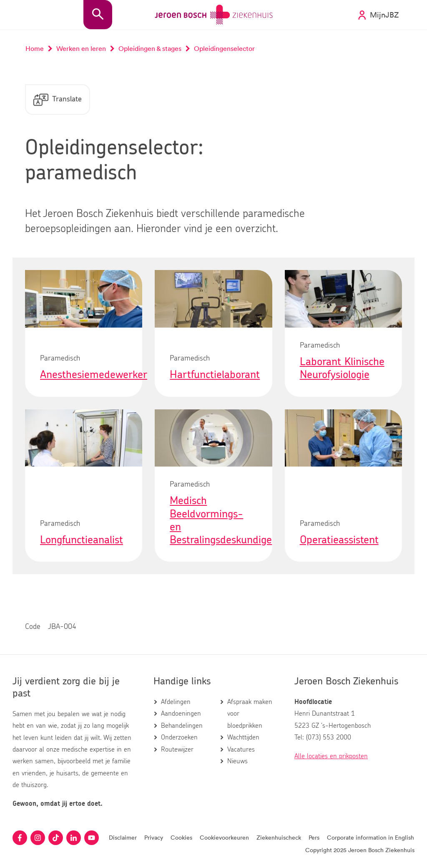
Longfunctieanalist (82, 540)
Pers (314, 837)
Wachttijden (243, 737)
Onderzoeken (179, 737)
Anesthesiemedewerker (94, 375)
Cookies (181, 837)
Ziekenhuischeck (279, 837)
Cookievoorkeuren (224, 837)
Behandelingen (182, 726)
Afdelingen (176, 702)
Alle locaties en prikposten (331, 756)
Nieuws (237, 761)
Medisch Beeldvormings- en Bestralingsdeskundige (221, 520)
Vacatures (241, 749)
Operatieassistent (339, 540)
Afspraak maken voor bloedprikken (250, 714)
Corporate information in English (370, 837)
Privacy (154, 837)
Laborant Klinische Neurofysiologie (342, 368)
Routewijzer (177, 749)
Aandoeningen (181, 714)
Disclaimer (123, 837)
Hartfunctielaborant (215, 375)
